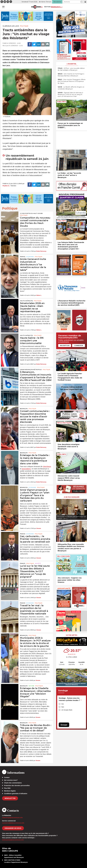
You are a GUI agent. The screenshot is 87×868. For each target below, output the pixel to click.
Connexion (79, 345)
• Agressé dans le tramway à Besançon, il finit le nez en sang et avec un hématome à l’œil (70, 94)
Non (63, 707)
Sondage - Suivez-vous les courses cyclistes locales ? (70, 699)
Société (38, 563)
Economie (30, 257)
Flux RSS (7, 788)
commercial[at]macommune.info (13, 823)
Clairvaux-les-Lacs (11, 26)
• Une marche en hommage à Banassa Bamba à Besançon (71, 75)
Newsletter (10, 798)
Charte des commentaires (13, 783)
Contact (7, 777)
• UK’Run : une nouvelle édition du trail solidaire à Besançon (71, 69)
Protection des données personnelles (17, 786)
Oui (63, 704)
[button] (81, 2)
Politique (24, 26)
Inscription (65, 345)
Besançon (24, 409)
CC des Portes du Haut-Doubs (31, 213)
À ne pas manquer (72, 497)
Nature (31, 686)
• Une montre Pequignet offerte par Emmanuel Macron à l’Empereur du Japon (72, 81)
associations (26, 469)
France (23, 257)
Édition (47, 7)
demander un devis (13, 828)
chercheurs (47, 466)
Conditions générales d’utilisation (16, 794)
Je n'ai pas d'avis (67, 710)
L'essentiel (72, 64)
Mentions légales (10, 791)
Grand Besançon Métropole (31, 370)
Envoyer (64, 725)
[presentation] (58, 509)
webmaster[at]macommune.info (13, 840)
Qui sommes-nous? (11, 780)
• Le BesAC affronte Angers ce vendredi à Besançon (71, 88)
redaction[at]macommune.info (12, 818)
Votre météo (72, 635)
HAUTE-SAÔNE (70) (26, 301)
